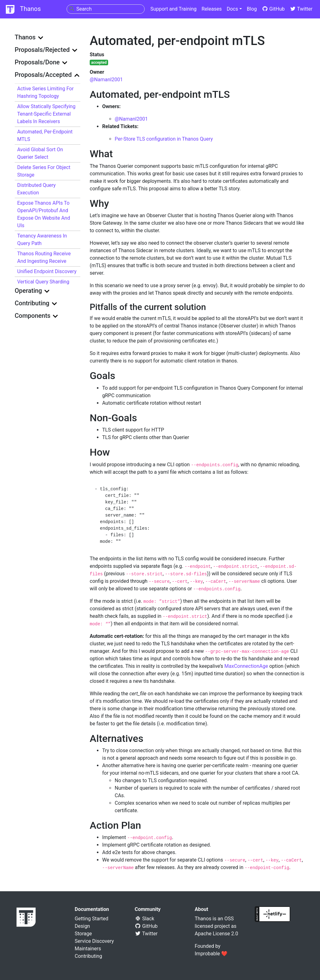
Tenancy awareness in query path (42, 240)
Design (82, 926)
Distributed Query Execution (36, 189)
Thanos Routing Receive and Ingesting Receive (44, 257)
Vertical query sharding (43, 282)
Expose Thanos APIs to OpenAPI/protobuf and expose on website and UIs (44, 214)
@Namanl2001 (106, 80)
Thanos (23, 9)
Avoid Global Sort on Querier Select (40, 153)
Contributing (88, 956)
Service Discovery (94, 941)
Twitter (301, 9)
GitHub (273, 9)
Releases (212, 9)
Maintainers (88, 949)
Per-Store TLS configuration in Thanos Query (164, 139)
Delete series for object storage (44, 171)
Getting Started (92, 919)
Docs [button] (232, 9)
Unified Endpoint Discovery (47, 271)
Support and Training (173, 9)
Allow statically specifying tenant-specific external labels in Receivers (46, 114)
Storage (83, 934)
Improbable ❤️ (211, 954)
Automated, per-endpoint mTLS (45, 135)
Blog (252, 9)
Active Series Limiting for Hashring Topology (45, 92)
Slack (145, 919)
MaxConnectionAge (246, 666)
